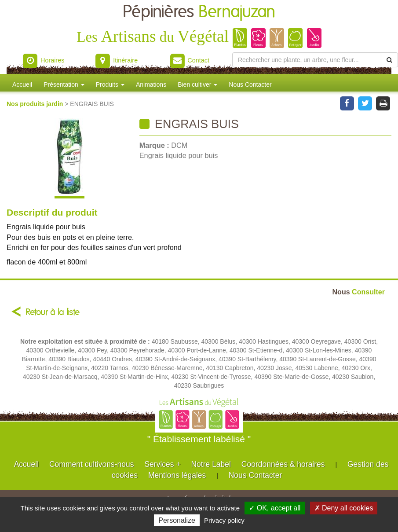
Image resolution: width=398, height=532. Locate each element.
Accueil (22, 84)
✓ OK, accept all (275, 508)
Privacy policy (224, 520)
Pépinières (199, 12)
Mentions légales (177, 475)
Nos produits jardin (36, 104)
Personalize (177, 520)
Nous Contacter (250, 84)
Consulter (359, 292)
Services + (162, 464)
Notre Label (211, 464)
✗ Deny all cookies (344, 508)
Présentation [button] (64, 84)
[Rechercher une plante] (307, 60)
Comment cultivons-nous (92, 464)
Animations (151, 84)
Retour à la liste (53, 312)
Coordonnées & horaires (283, 464)
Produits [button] (110, 84)
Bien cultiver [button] (197, 84)
